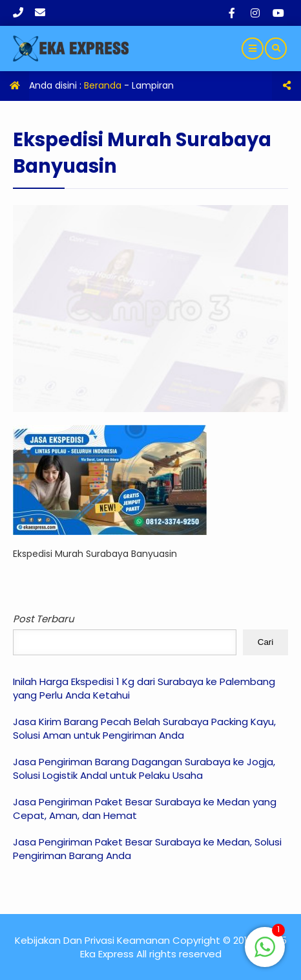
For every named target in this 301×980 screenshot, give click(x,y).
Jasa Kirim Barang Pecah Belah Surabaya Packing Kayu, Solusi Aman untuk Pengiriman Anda (144, 728)
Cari (265, 642)
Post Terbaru (44, 619)
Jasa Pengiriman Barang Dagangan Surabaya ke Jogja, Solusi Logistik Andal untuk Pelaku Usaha (144, 768)
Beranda (103, 85)
